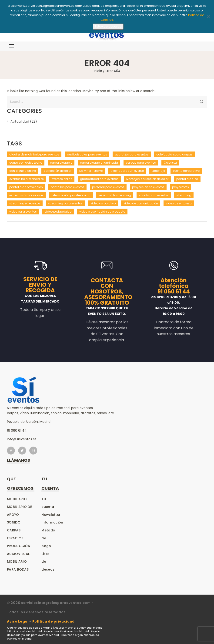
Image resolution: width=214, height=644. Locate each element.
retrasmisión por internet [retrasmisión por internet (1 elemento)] (27, 195)
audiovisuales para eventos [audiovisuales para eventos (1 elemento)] (87, 154)
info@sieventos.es (22, 439)
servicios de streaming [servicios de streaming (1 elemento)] (115, 195)
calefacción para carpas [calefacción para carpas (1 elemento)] (174, 154)
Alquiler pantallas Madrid (25, 631)
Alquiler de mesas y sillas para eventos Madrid (54, 633)
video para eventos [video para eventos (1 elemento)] (23, 212)
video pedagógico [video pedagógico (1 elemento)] (58, 212)
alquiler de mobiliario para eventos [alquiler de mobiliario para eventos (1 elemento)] (34, 154)
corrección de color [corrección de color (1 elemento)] (58, 171)
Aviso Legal (18, 621)
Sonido (14, 522)
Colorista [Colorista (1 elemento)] (170, 163)
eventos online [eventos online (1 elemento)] (62, 179)
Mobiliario (17, 499)
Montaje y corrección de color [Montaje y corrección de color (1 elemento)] (147, 179)
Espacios (15, 538)
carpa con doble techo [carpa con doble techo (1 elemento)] (26, 163)
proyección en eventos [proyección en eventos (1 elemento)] (148, 187)
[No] (208, 17)
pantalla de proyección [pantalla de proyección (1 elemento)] (26, 187)
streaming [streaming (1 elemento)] (184, 195)
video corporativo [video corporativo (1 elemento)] (103, 203)
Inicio (98, 71)
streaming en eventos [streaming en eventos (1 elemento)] (25, 203)
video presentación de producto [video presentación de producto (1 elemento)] (102, 212)
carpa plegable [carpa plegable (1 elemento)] (61, 163)
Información (52, 522)
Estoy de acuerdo (108, 26)
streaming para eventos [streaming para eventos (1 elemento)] (65, 203)
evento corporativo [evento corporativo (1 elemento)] (186, 171)
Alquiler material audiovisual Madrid (79, 628)
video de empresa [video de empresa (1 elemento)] (179, 203)
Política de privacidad (53, 621)
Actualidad (20, 121)
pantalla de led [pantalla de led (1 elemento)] (187, 179)
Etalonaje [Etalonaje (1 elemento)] (158, 171)
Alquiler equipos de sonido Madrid (30, 628)
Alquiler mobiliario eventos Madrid (66, 631)
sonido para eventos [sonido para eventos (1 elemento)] (154, 195)
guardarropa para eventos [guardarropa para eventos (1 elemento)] (99, 179)
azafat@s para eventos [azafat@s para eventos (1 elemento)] (132, 154)
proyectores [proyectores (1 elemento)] (181, 187)
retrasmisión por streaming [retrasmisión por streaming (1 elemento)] (71, 195)
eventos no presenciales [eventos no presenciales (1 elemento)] (27, 179)
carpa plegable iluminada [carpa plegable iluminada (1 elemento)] (99, 163)
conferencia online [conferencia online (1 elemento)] (23, 171)
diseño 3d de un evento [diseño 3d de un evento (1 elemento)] (127, 171)
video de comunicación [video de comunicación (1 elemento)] (141, 203)
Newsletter (51, 515)
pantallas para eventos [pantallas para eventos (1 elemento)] (67, 187)
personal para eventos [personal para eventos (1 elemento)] (108, 187)
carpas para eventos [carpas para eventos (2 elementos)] (141, 163)
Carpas (14, 530)
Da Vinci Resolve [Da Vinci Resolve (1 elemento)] (91, 171)
